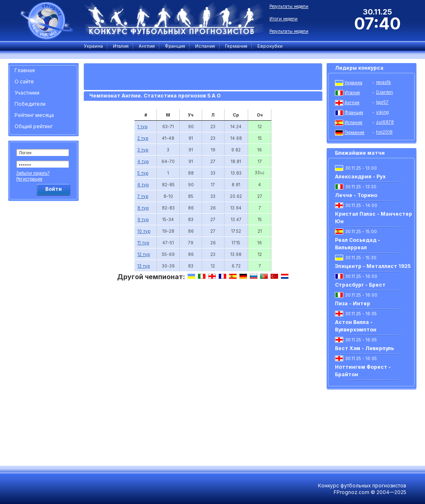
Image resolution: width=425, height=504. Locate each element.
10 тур (144, 231)
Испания (353, 122)
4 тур (143, 161)
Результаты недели (289, 6)
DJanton (385, 92)
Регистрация (29, 179)
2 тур (143, 138)
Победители (30, 104)
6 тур (143, 185)
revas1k (383, 82)
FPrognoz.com (352, 492)
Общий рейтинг (34, 126)
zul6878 (385, 122)
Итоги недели (283, 19)
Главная (25, 70)
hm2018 (384, 132)
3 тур (143, 150)
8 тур (143, 208)
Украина (353, 83)
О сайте (24, 82)
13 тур (144, 266)
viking (382, 112)
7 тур (143, 196)
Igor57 (382, 102)
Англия (352, 102)
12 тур (144, 254)
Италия (352, 93)
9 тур (143, 219)
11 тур (143, 243)
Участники (27, 93)
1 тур (142, 127)
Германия (354, 132)
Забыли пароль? (33, 173)
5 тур (143, 173)
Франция (354, 112)
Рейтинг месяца (34, 115)
